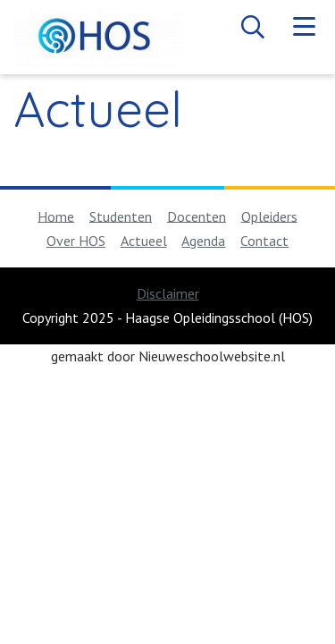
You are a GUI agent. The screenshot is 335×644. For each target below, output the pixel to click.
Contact (264, 241)
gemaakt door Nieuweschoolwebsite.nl (168, 356)
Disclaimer (168, 293)
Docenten (197, 216)
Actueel (144, 241)
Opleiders (269, 216)
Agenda (203, 241)
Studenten (121, 216)
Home (56, 216)
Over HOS (76, 241)
